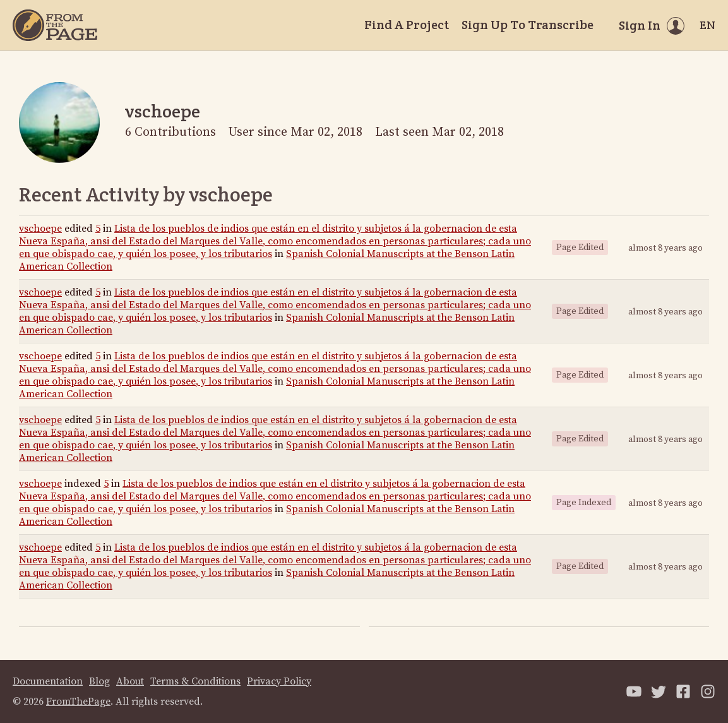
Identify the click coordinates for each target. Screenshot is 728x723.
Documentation (48, 681)
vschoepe (40, 229)
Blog (99, 681)
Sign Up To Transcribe (528, 25)
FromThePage (78, 702)
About (130, 681)
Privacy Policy (279, 681)
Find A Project (407, 25)
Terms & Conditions (195, 681)
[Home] (55, 25)
